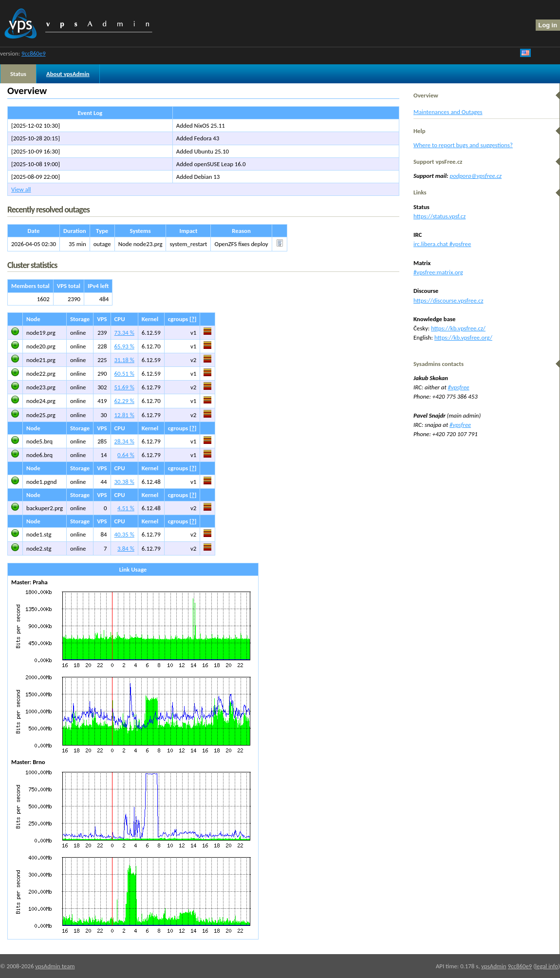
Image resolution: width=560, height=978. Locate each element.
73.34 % (124, 333)
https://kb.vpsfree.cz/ (458, 328)
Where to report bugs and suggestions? (463, 145)
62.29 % (124, 401)
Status (18, 74)
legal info (547, 966)
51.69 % (124, 387)
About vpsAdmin (68, 74)
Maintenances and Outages (448, 112)
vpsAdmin (494, 966)
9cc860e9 (34, 53)
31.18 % (124, 360)
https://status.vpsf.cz (439, 216)
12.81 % (124, 415)
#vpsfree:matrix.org (438, 272)
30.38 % (124, 482)
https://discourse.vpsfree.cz (448, 300)
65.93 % (124, 346)
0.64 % (126, 455)
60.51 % (124, 374)
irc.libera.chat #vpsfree (442, 244)
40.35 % (124, 534)
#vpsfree (459, 387)
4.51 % (126, 508)
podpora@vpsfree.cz (476, 176)
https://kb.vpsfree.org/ (463, 337)
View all (21, 189)
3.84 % (126, 548)
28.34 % (124, 441)
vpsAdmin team (55, 966)
